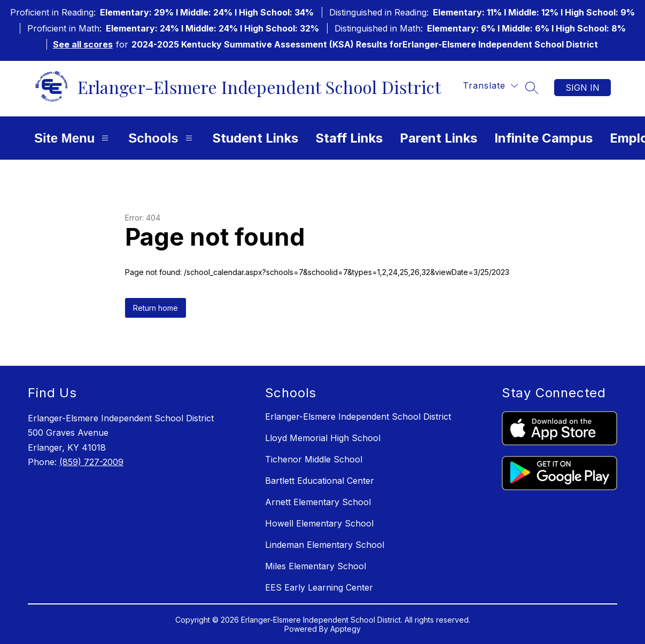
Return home (156, 308)
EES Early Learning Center (319, 587)
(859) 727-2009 (91, 462)
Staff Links (349, 138)
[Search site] (532, 88)
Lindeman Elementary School (325, 545)
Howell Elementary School (319, 523)
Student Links (255, 138)
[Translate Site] (490, 86)
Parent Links (438, 138)
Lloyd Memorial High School (323, 438)
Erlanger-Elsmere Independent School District (358, 417)
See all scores (83, 44)
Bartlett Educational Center (320, 481)
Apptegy (345, 629)
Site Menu (73, 138)
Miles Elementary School (316, 566)
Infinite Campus (543, 138)
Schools (161, 138)
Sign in (582, 88)
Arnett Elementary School (318, 502)
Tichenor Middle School (314, 459)
